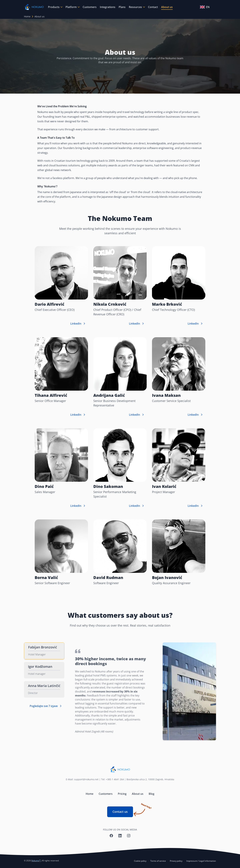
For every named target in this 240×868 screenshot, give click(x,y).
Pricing (122, 794)
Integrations (108, 7)
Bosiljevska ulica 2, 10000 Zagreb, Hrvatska (150, 779)
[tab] (44, 651)
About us (167, 7)
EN (205, 7)
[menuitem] (55, 7)
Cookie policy (140, 861)
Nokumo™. (36, 861)
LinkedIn (78, 324)
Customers (90, 7)
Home (27, 16)
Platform (71, 7)
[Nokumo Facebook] (111, 836)
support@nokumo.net (86, 779)
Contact (153, 7)
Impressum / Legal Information (201, 861)
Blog (151, 794)
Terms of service (158, 861)
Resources (135, 7)
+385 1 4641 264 (115, 779)
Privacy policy (176, 861)
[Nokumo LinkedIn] (120, 836)
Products (54, 7)
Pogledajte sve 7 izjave (46, 706)
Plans (122, 7)
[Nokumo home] (120, 770)
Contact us (123, 810)
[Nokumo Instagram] (129, 836)
